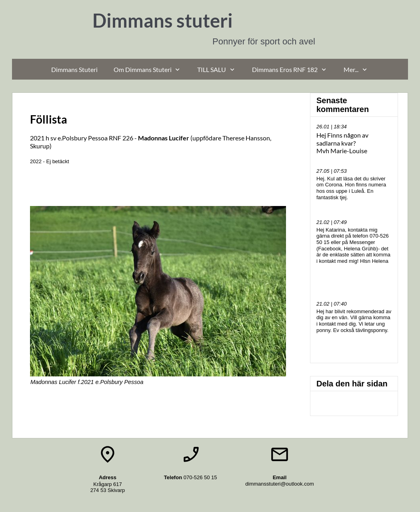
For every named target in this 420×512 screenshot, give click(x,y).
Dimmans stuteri (163, 20)
